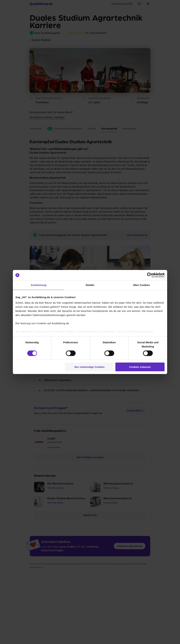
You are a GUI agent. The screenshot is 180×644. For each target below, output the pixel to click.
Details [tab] (90, 285)
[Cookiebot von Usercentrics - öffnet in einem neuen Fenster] (150, 275)
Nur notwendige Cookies (89, 367)
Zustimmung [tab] (39, 285)
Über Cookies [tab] (141, 285)
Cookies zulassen (140, 367)
